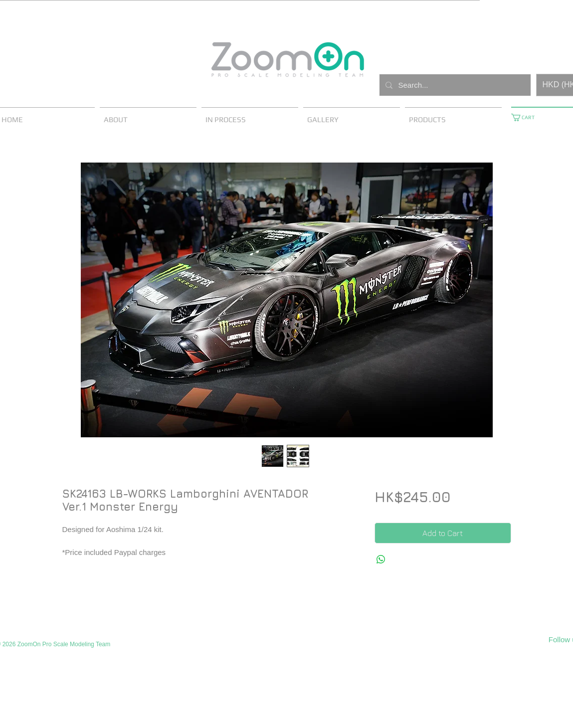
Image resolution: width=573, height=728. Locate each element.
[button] (527, 117)
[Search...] (454, 85)
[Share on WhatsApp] (381, 559)
